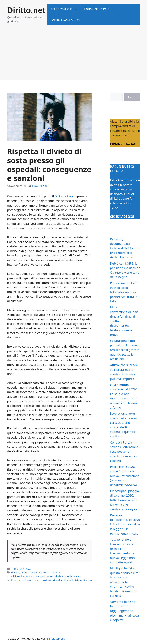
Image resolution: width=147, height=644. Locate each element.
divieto (15, 573)
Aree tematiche (66, 9)
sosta (46, 573)
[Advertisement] (73, 55)
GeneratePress (56, 638)
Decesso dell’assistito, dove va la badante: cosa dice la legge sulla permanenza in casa (125, 524)
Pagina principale (101, 9)
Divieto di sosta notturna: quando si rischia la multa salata (46, 576)
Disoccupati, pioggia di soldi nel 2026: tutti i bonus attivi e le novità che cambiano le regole (125, 500)
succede (56, 573)
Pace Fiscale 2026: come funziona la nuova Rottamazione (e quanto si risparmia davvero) (125, 476)
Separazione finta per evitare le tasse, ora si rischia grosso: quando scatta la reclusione (125, 350)
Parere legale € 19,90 (66, 20)
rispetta (37, 573)
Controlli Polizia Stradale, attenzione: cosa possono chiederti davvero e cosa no (125, 451)
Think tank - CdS (21, 569)
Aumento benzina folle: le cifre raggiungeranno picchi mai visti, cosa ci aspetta (125, 611)
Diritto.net (26, 10)
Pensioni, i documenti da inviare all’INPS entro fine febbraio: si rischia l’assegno (125, 248)
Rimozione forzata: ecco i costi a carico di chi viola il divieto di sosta (52, 580)
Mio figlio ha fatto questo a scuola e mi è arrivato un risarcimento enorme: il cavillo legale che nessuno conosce (125, 582)
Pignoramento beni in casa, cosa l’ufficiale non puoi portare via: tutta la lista (124, 292)
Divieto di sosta (65, 196)
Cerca (132, 97)
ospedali (26, 573)
